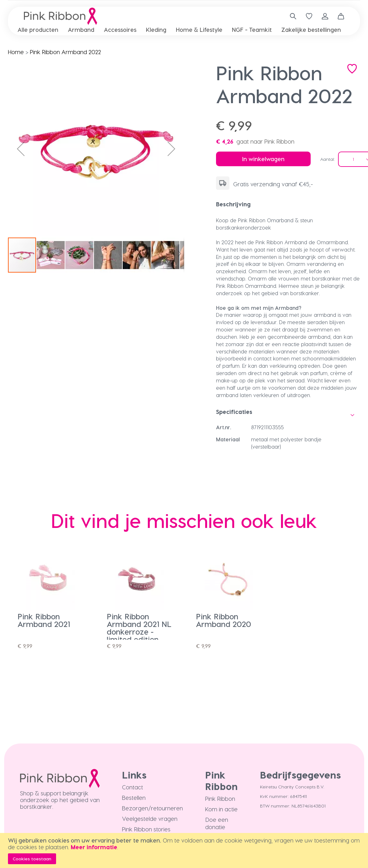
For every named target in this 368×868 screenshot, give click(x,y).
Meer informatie (94, 847)
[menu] (184, 30)
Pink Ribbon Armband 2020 (224, 620)
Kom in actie (221, 809)
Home (16, 52)
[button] (21, 149)
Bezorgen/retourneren (152, 808)
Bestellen (134, 797)
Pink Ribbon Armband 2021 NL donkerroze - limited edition (139, 628)
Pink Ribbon (220, 798)
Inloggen (325, 16)
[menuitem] (38, 29)
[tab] (288, 204)
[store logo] (61, 16)
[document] (185, 850)
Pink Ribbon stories (146, 829)
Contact (133, 787)
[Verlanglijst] (309, 16)
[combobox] (291, 16)
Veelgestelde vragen (150, 818)
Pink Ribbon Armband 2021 (44, 620)
